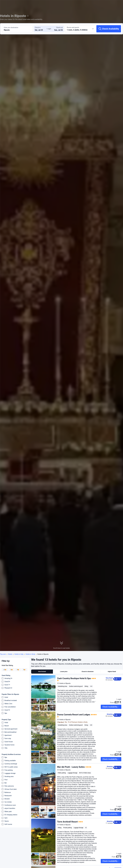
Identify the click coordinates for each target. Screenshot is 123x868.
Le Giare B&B (63, 865)
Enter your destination (11, 27)
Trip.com (3, 654)
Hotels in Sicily (30, 654)
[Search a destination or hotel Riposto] (17, 29)
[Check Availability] (109, 29)
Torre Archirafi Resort (67, 818)
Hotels (10, 654)
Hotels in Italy (19, 654)
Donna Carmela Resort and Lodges (74, 711)
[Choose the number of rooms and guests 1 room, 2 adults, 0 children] (80, 29)
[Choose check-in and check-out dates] (41, 29)
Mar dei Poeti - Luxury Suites (71, 764)
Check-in (38, 27)
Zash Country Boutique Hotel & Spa (74, 678)
